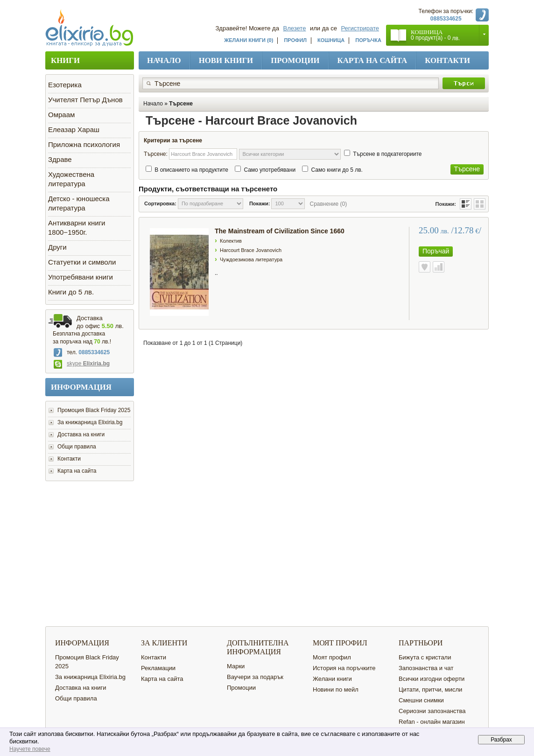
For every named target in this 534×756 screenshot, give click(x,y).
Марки (236, 666)
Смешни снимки (421, 700)
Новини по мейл (336, 689)
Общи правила (77, 447)
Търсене (181, 104)
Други (57, 247)
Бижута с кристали (425, 657)
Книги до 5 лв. (71, 292)
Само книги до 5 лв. (337, 170)
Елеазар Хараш (74, 129)
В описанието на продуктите (191, 170)
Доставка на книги (81, 434)
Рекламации (158, 668)
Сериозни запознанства (432, 711)
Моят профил (332, 657)
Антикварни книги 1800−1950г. (77, 227)
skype (82, 364)
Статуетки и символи (82, 262)
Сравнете (439, 267)
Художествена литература (71, 179)
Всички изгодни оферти (432, 679)
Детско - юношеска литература (79, 203)
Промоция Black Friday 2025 (94, 410)
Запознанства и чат (426, 668)
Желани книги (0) (249, 40)
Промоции (295, 60)
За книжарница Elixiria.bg (90, 422)
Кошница (331, 40)
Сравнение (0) (328, 204)
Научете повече (30, 749)
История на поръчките (344, 668)
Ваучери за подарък (255, 677)
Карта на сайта (372, 60)
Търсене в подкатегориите (387, 154)
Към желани (425, 267)
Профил (295, 40)
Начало (164, 60)
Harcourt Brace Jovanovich (251, 250)
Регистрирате (360, 28)
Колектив (231, 241)
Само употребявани (270, 170)
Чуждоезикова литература (251, 259)
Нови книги (226, 60)
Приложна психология (84, 144)
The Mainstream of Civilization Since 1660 (280, 231)
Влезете (295, 28)
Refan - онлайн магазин (432, 722)
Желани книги (332, 679)
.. (216, 273)
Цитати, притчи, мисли (430, 689)
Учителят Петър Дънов (85, 100)
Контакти (447, 60)
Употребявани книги (81, 277)
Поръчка (368, 40)
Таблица (480, 204)
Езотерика (65, 85)
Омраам (61, 115)
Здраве (60, 159)
